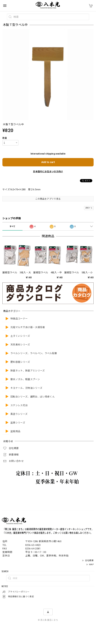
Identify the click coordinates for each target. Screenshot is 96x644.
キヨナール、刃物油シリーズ (26, 388)
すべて (12, 226)
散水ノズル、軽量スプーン (25, 379)
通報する (89, 208)
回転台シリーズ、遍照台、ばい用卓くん (33, 397)
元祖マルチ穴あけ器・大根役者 (28, 327)
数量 (5, 138)
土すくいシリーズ (20, 336)
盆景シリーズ (18, 423)
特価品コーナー (19, 319)
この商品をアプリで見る (48, 199)
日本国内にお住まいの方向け (48, 172)
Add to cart (48, 162)
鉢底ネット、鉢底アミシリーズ (28, 371)
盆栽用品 (15, 431)
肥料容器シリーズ (20, 362)
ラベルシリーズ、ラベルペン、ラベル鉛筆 (34, 353)
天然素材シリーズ (20, 345)
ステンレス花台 (19, 405)
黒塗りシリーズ (19, 414)
